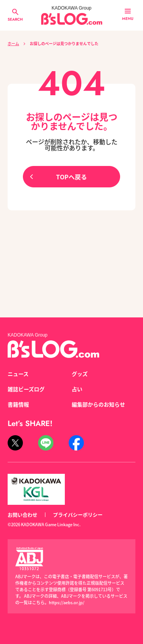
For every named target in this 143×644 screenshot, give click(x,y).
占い (77, 389)
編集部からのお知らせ (98, 404)
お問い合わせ (22, 515)
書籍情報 (18, 404)
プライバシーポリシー (78, 515)
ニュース (18, 374)
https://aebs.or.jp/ (67, 602)
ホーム (13, 43)
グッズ (80, 374)
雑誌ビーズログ (26, 389)
